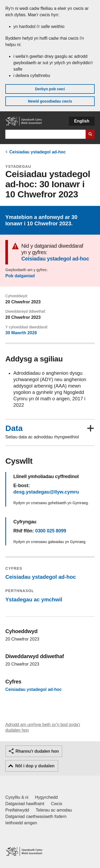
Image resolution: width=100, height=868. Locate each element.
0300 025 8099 (51, 531)
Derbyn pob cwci (50, 89)
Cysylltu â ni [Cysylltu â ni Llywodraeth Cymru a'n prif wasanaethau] (17, 797)
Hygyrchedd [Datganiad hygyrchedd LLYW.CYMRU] (46, 797)
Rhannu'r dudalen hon (37, 751)
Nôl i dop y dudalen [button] (35, 766)
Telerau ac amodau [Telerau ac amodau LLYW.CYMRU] (54, 810)
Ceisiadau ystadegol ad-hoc (38, 152)
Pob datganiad (20, 276)
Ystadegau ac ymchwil (34, 600)
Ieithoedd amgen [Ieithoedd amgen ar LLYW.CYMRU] (21, 823)
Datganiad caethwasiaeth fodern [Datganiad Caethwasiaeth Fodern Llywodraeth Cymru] (36, 816)
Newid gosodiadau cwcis (50, 101)
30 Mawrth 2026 (21, 333)
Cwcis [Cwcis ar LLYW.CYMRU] (57, 804)
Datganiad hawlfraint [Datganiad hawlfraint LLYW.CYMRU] (25, 804)
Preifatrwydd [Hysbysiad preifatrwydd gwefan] (17, 810)
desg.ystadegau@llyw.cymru (46, 492)
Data (14, 428)
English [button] (82, 121)
